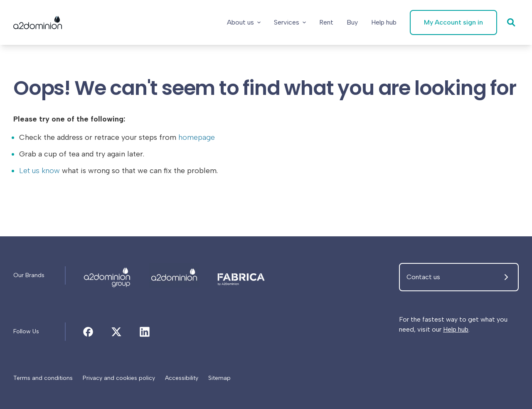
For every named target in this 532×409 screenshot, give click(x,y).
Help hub (456, 329)
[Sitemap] (219, 378)
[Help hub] (384, 22)
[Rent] (326, 22)
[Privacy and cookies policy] (119, 378)
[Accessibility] (182, 378)
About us (244, 22)
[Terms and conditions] (43, 378)
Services (290, 22)
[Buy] (352, 22)
